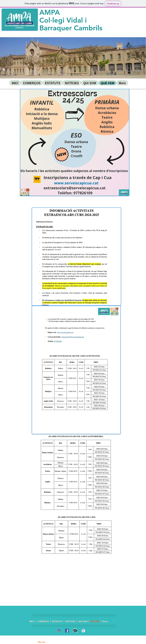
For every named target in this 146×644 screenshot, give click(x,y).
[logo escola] (75, 631)
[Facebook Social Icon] (67, 631)
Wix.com (41, 642)
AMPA (50, 12)
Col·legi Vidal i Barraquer (63, 24)
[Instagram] (59, 631)
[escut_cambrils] (83, 631)
